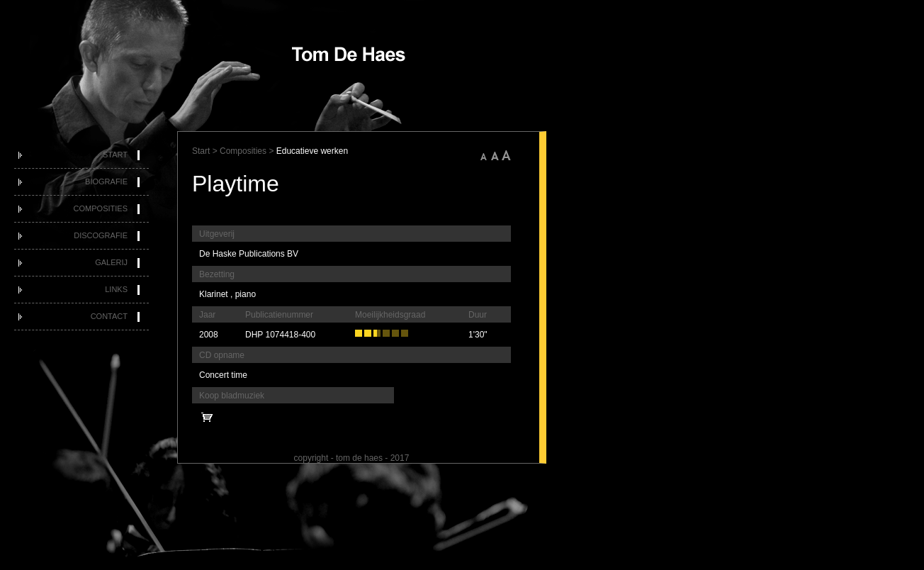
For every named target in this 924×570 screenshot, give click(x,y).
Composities (101, 208)
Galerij (111, 262)
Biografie (106, 181)
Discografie (101, 235)
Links (116, 289)
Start (115, 155)
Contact (109, 316)
